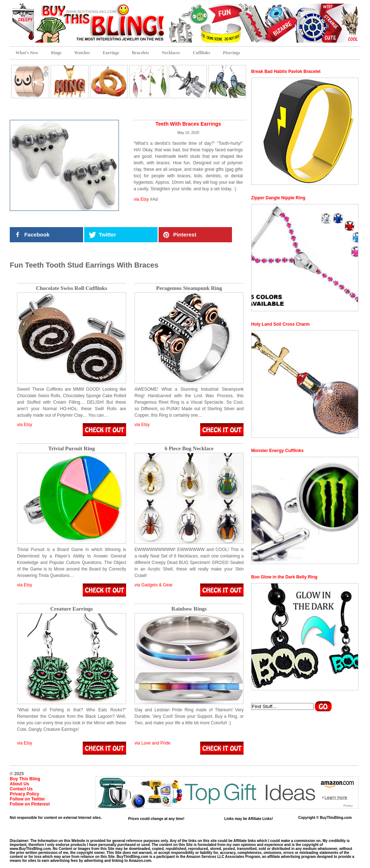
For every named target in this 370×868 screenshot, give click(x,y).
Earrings (111, 53)
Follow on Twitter (27, 799)
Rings (56, 53)
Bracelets (140, 53)
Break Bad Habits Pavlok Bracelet (286, 71)
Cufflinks (202, 53)
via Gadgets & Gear (153, 585)
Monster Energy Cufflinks (277, 451)
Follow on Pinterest (30, 804)
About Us (19, 784)
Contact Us (21, 789)
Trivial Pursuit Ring (72, 449)
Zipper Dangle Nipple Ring (278, 198)
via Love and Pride (152, 743)
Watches (82, 53)
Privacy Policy (24, 794)
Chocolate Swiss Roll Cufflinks (71, 288)
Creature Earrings (72, 609)
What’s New (27, 53)
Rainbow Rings (189, 609)
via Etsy (141, 199)
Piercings (231, 53)
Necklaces (171, 53)
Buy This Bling (25, 779)
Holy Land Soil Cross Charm (280, 324)
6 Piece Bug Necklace (189, 449)
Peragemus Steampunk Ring (189, 288)
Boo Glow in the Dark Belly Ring (284, 577)
